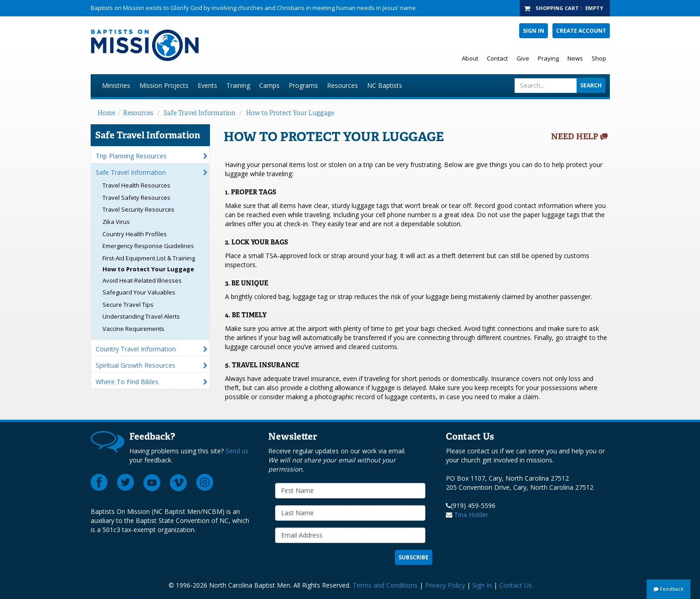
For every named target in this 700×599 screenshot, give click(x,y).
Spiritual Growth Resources (135, 365)
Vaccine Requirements (133, 329)
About (470, 58)
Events (207, 85)
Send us (237, 451)
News (575, 58)
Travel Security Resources (138, 209)
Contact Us (516, 585)
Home (106, 113)
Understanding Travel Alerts (141, 316)
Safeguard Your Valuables (139, 292)
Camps (269, 85)
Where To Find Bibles (127, 382)
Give (523, 58)
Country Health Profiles (135, 234)
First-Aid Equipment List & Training (149, 258)
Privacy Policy (445, 585)
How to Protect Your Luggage (290, 113)
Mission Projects (164, 85)
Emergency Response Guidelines (148, 246)
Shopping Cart (557, 8)
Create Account (581, 31)
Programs (303, 85)
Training (238, 85)
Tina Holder (471, 515)
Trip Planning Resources (131, 156)
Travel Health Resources (136, 185)
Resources (342, 85)
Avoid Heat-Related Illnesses (142, 280)
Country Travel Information (136, 349)
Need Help (575, 137)
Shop (599, 58)
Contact (497, 58)
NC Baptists (385, 85)
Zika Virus (116, 222)
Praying (548, 58)
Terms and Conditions (385, 585)
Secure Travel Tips (128, 305)
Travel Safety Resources (136, 198)
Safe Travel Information (199, 113)
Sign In (534, 31)
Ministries (116, 85)
